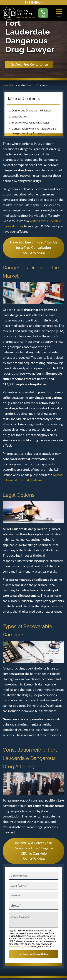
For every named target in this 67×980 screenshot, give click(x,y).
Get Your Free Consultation (29, 64)
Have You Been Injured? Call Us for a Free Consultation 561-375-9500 (34, 247)
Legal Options (20, 116)
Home (6, 85)
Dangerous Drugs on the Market (31, 110)
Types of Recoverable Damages (31, 122)
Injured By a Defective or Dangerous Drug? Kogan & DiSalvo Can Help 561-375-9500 (34, 851)
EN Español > (34, 3)
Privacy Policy (16, 947)
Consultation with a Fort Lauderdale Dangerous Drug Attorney (34, 131)
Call (43, 13)
